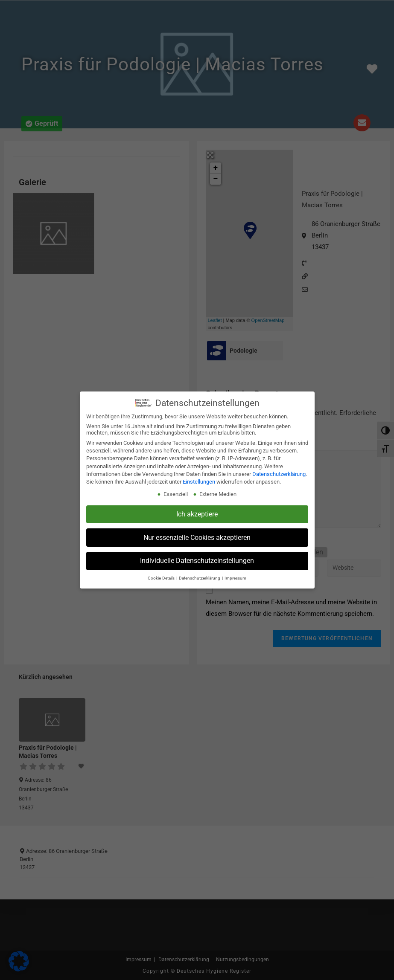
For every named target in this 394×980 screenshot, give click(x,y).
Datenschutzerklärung (279, 474)
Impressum (235, 578)
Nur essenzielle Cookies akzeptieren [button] (197, 538)
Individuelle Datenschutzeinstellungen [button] (197, 561)
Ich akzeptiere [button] (197, 514)
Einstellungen (199, 482)
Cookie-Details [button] (162, 578)
